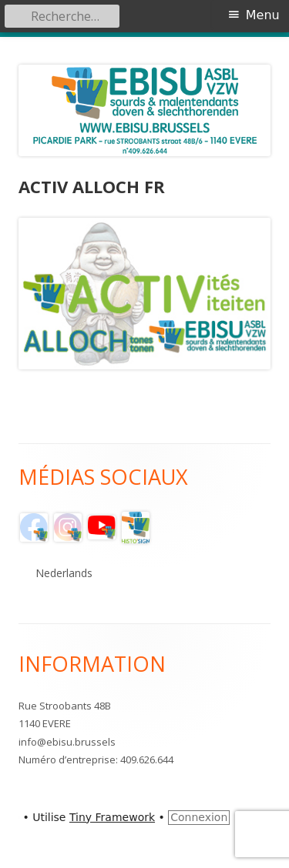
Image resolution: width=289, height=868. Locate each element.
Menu (263, 15)
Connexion (199, 817)
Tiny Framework (112, 817)
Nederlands (64, 573)
